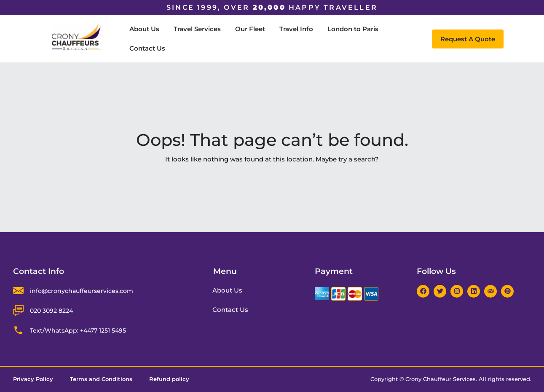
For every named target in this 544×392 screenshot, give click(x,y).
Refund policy (169, 379)
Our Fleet (250, 29)
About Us (144, 29)
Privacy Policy (33, 379)
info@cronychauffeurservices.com (82, 291)
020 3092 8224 (51, 311)
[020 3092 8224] (18, 310)
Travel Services (197, 29)
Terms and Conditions (101, 379)
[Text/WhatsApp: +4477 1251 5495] (18, 330)
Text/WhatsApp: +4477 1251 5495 (78, 330)
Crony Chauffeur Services (441, 379)
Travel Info (296, 29)
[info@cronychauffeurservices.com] (18, 291)
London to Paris (353, 29)
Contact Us (147, 48)
